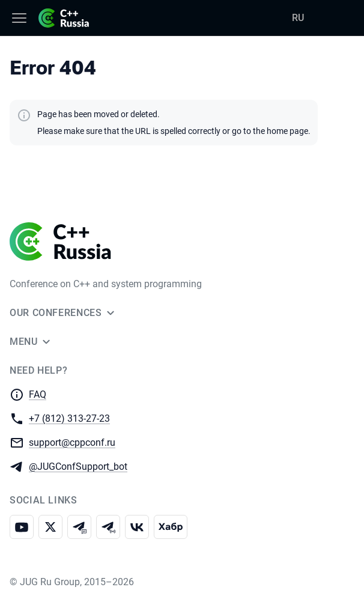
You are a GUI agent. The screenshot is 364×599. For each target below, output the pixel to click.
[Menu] (19, 18)
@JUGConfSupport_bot (78, 466)
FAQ (38, 394)
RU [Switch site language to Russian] (298, 18)
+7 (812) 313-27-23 (69, 418)
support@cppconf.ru (72, 442)
